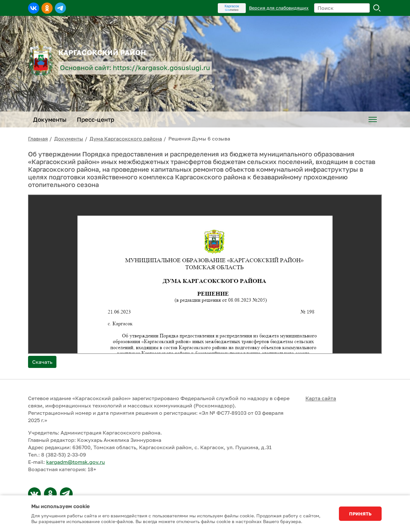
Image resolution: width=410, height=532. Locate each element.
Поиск (377, 8)
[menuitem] (373, 119)
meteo (232, 10)
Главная (38, 139)
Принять (360, 514)
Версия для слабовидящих (279, 8)
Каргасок (232, 6)
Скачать (42, 362)
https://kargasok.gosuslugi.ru (161, 68)
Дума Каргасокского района (126, 139)
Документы (69, 139)
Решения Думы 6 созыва (199, 139)
